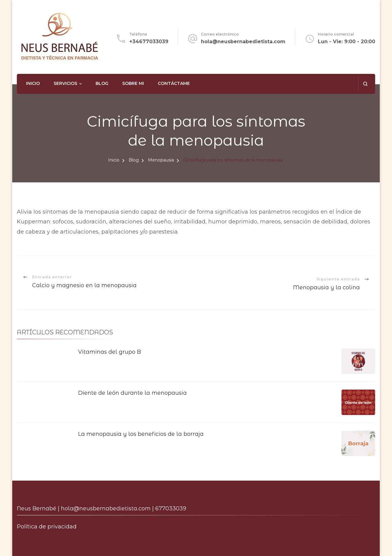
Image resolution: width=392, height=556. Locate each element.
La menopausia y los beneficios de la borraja (141, 434)
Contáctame (174, 83)
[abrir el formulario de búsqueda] (365, 84)
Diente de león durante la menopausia (132, 393)
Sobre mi (133, 83)
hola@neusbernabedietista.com (243, 42)
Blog (102, 83)
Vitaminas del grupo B (109, 352)
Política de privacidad (47, 527)
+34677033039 (149, 42)
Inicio (33, 83)
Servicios (65, 83)
